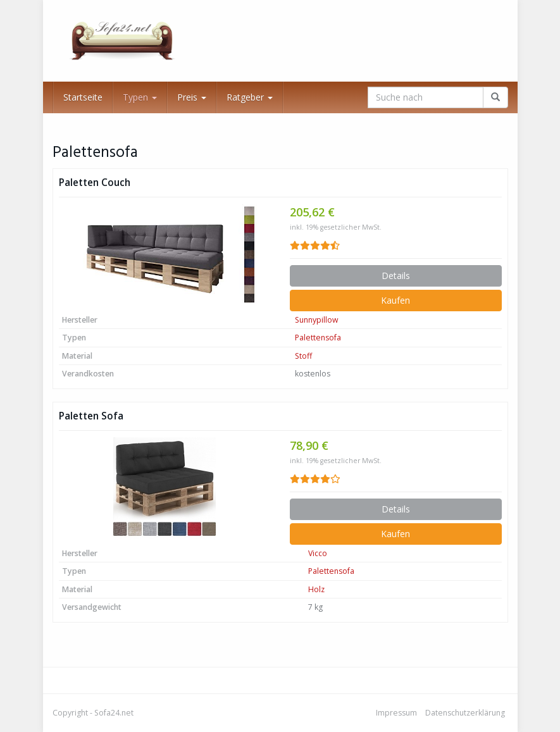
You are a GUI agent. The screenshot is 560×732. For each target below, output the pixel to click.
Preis (192, 97)
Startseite (83, 97)
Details (396, 276)
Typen (140, 97)
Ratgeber (250, 97)
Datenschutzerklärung (465, 713)
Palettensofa (318, 338)
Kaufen (395, 300)
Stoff (303, 356)
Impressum (396, 713)
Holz (316, 589)
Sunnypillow (317, 320)
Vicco (318, 553)
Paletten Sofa (91, 416)
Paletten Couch (95, 183)
